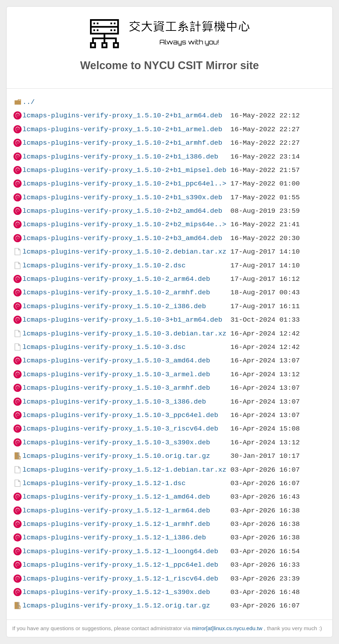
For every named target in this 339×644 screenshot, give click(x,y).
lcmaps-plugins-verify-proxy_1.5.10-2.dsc (104, 265)
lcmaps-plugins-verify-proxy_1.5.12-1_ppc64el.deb (120, 565)
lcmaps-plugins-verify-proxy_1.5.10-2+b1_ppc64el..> (124, 184)
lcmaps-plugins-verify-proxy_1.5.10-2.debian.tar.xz (124, 252)
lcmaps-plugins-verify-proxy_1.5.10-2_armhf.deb (116, 292)
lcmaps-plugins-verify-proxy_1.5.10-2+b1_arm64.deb (122, 115)
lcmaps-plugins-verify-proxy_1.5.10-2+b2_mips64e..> (124, 224)
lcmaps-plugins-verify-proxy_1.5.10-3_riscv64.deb (120, 429)
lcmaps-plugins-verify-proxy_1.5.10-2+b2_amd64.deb (122, 211)
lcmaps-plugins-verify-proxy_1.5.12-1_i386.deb (114, 537)
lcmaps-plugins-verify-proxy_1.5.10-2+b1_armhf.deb (122, 143)
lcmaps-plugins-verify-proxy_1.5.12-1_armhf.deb (116, 524)
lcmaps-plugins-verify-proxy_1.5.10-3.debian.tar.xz (124, 334)
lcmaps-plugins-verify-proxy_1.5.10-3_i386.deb (114, 402)
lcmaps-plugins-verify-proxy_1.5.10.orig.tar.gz (116, 456)
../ (29, 102)
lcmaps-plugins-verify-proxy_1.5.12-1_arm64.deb (116, 510)
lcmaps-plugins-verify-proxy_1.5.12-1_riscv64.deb (120, 579)
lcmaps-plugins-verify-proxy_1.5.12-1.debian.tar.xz (124, 470)
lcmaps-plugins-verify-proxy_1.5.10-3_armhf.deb (116, 388)
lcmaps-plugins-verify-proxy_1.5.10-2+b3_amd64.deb (122, 238)
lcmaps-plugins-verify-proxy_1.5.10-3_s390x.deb (116, 442)
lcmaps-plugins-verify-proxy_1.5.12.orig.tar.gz (116, 606)
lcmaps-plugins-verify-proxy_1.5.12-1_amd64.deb (116, 497)
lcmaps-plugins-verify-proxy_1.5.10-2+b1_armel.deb (122, 129)
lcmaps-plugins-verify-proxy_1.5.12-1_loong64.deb (120, 551)
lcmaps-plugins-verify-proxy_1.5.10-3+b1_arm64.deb (122, 320)
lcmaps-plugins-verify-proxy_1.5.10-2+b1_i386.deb (120, 157)
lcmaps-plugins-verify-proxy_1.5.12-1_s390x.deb (116, 592)
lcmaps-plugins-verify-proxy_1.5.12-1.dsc (104, 483)
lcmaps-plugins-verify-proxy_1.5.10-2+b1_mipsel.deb (124, 170)
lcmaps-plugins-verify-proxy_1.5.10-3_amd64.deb (116, 360)
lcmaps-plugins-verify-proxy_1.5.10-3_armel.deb (116, 374)
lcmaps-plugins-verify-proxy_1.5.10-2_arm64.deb (116, 279)
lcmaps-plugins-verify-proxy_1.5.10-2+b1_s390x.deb (122, 197)
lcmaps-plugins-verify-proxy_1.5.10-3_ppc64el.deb (120, 415)
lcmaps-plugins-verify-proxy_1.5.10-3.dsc (104, 347)
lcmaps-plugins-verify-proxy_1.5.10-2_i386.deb (114, 306)
